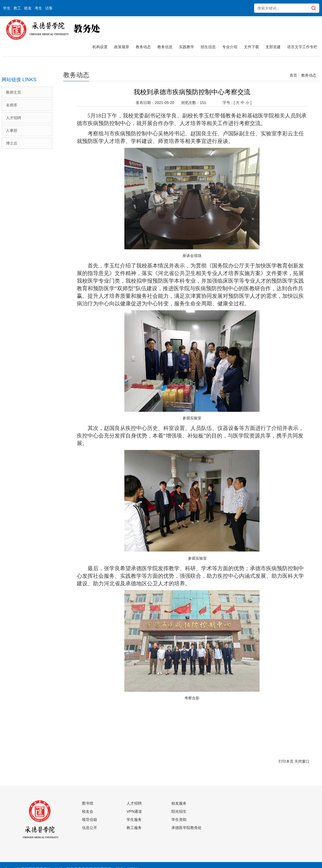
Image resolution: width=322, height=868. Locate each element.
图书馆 (88, 803)
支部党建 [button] (273, 47)
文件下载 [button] (251, 47)
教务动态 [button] (143, 47)
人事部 (12, 130)
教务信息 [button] (165, 47)
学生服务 (134, 820)
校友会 (88, 811)
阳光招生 (179, 811)
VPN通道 (134, 811)
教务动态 (309, 75)
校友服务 (179, 803)
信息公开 (89, 828)
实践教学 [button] (187, 47)
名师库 (12, 105)
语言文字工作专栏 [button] (302, 47)
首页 (293, 75)
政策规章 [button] (122, 47)
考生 (38, 8)
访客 (49, 8)
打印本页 (286, 761)
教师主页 (14, 92)
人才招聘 (14, 118)
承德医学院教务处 (187, 828)
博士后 (12, 143)
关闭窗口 (302, 761)
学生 (7, 8)
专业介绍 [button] (230, 47)
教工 (17, 8)
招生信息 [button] (208, 47)
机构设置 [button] (100, 47)
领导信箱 (89, 820)
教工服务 (134, 828)
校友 (28, 8)
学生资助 (179, 820)
